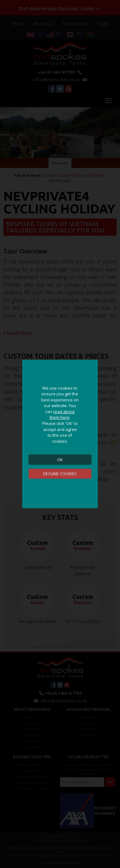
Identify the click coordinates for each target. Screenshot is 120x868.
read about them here (62, 415)
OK (60, 460)
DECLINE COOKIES (60, 474)
